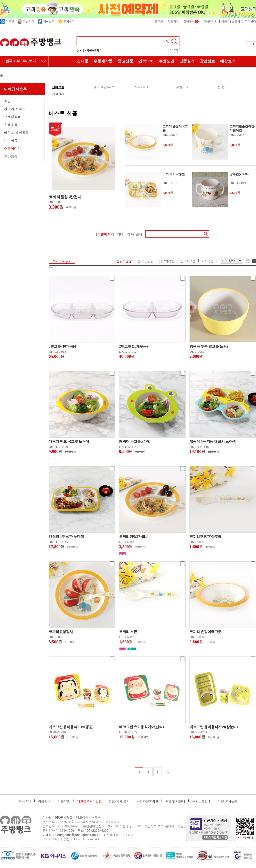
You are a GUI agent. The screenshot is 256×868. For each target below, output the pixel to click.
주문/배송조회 (231, 21)
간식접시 (58, 94)
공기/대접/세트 (104, 87)
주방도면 (166, 61)
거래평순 (208, 261)
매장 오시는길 (228, 801)
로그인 (159, 21)
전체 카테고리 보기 (21, 61)
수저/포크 (141, 87)
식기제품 (11, 141)
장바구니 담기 (62, 261)
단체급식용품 (15, 89)
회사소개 (25, 801)
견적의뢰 (146, 61)
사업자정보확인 (147, 801)
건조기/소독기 (15, 109)
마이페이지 (210, 21)
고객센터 (250, 21)
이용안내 (44, 801)
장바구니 (191, 21)
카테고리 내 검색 (119, 234)
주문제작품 (103, 61)
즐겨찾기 (66, 21)
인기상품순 (145, 261)
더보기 (174, 50)
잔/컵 (221, 87)
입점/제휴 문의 (119, 801)
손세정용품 (12, 117)
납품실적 (187, 61)
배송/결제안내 (175, 801)
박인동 (182, 826)
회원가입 (173, 21)
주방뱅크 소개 (128, 72)
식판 (7, 101)
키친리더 (26, 21)
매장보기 (228, 61)
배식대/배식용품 (16, 133)
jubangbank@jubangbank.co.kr (77, 835)
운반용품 (11, 156)
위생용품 (11, 125)
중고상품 (125, 61)
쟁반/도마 (183, 87)
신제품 (83, 61)
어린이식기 (12, 148)
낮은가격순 (167, 261)
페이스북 (46, 21)
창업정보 (207, 61)
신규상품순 (124, 261)
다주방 (7, 21)
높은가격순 (188, 261)
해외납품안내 (201, 801)
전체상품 (58, 87)
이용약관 (64, 801)
